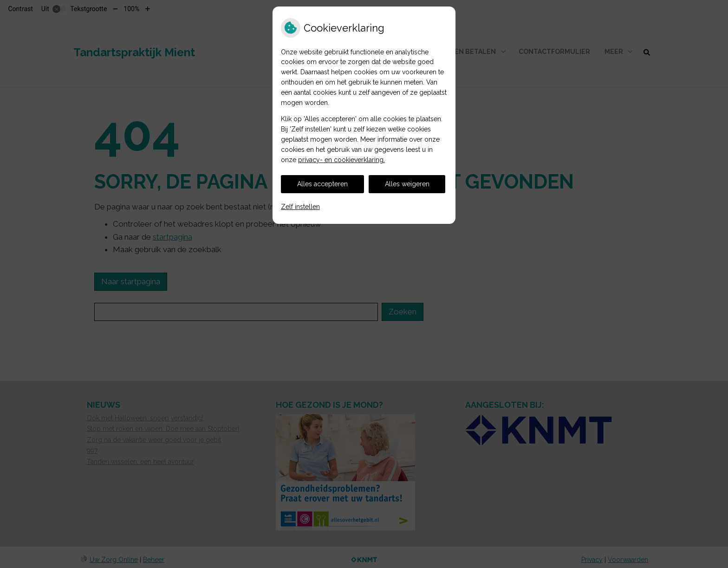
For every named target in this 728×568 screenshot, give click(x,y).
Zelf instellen (300, 207)
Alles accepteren (322, 184)
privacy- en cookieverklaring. (341, 160)
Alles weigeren (407, 184)
